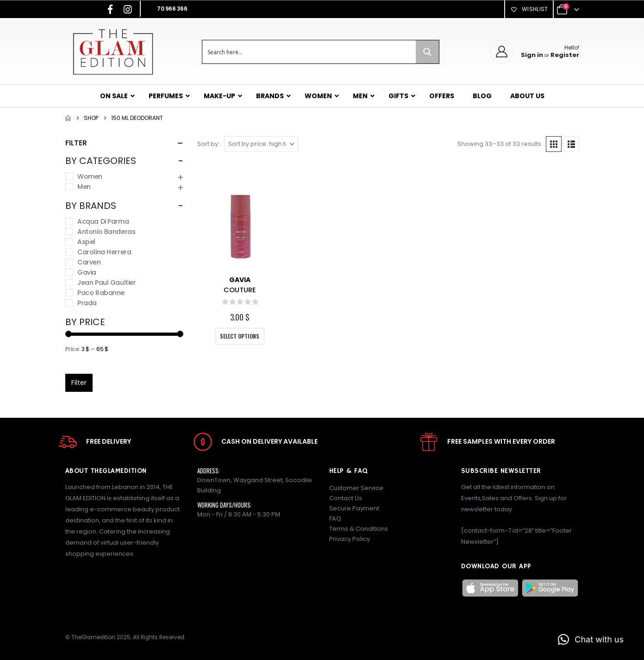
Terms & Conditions (359, 529)
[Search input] (309, 52)
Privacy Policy (350, 539)
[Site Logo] (113, 52)
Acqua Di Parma (103, 221)
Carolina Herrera (104, 252)
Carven (89, 262)
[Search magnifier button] (427, 52)
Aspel (86, 242)
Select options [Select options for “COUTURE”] (240, 336)
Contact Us (346, 498)
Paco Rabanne (101, 293)
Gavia (240, 280)
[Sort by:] (261, 144)
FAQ (335, 519)
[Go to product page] (240, 227)
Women (90, 176)
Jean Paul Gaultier (106, 283)
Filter (79, 383)
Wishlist (529, 9)
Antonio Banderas (106, 232)
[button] (554, 144)
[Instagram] (128, 9)
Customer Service (356, 488)
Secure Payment (354, 508)
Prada (87, 303)
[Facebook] (110, 9)
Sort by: (208, 144)
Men (84, 187)
